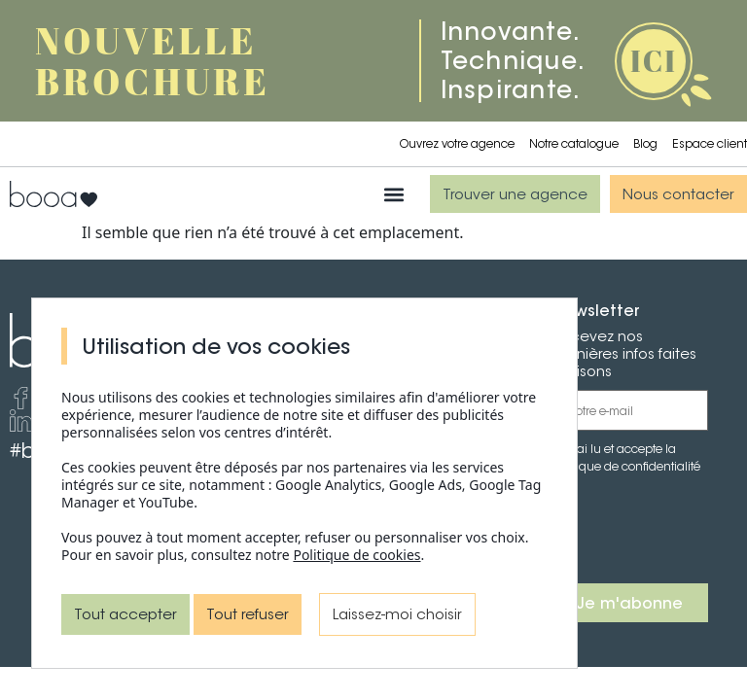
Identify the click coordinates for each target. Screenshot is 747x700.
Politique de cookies (356, 555)
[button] (394, 194)
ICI (654, 61)
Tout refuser (248, 614)
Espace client (710, 143)
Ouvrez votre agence (457, 143)
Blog (645, 143)
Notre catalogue (574, 143)
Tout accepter (125, 614)
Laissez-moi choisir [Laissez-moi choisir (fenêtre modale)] (397, 614)
